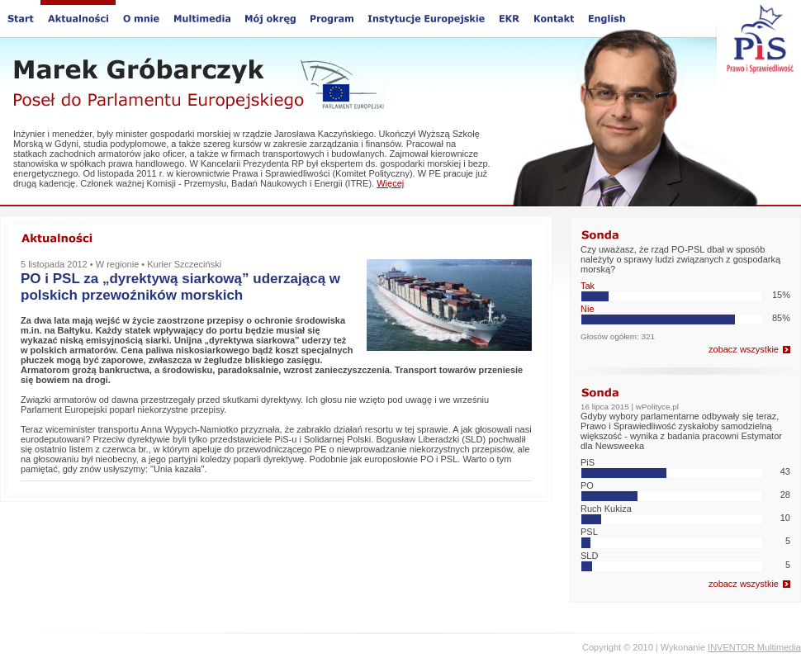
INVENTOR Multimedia (754, 647)
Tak (588, 286)
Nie (588, 309)
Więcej (390, 183)
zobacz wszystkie (744, 349)
